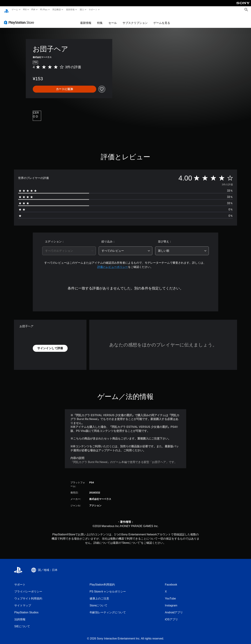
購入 (82, 10)
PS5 (25, 10)
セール (113, 19)
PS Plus (44, 10)
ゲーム (15, 10)
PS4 (33, 10)
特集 (100, 19)
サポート (93, 10)
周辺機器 (57, 10)
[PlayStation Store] (20, 19)
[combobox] (69, 248)
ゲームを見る (162, 19)
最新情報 (70, 10)
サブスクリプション (135, 19)
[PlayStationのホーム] (6, 10)
